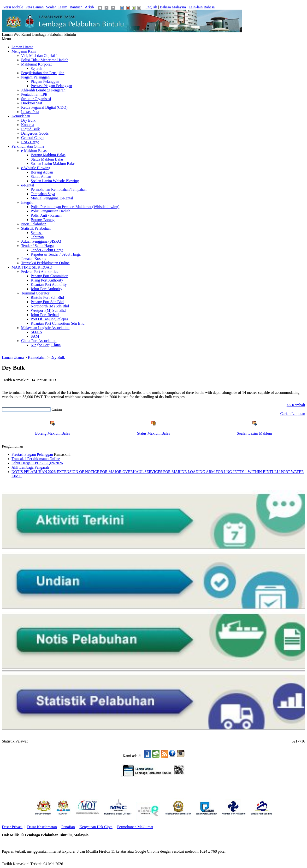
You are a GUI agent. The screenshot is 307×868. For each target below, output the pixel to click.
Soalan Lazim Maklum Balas (53, 164)
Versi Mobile (13, 7)
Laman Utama (22, 47)
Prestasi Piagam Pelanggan (51, 86)
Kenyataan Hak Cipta (96, 827)
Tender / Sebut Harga (37, 246)
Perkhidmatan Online (28, 146)
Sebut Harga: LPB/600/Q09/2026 (37, 463)
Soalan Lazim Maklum (255, 433)
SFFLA (36, 332)
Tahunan (37, 237)
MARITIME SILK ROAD (32, 267)
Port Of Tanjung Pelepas (49, 319)
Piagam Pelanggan (35, 77)
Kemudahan (21, 116)
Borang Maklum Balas (48, 155)
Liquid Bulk (30, 129)
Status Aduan (41, 177)
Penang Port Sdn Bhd (47, 302)
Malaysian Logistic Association (45, 328)
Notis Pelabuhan (34, 224)
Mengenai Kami (24, 51)
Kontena (28, 125)
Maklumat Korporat (36, 64)
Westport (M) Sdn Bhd (48, 310)
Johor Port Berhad (45, 315)
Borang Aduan (42, 172)
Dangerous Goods (35, 133)
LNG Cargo (30, 142)
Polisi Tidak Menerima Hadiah (45, 60)
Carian (57, 409)
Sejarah (36, 69)
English (151, 7)
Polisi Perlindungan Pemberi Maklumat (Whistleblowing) (75, 207)
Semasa (37, 233)
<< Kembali (296, 405)
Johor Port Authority (47, 289)
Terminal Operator (35, 293)
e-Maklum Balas (34, 151)
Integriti (27, 202)
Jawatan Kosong (34, 259)
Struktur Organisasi (36, 99)
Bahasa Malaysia (173, 7)
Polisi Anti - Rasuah (46, 215)
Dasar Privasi (12, 827)
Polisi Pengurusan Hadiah (50, 211)
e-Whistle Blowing (36, 168)
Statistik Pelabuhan (36, 228)
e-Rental (28, 185)
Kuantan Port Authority (49, 284)
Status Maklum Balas (47, 159)
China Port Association (39, 341)
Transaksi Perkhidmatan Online (45, 263)
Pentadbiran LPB (34, 94)
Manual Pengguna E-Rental (52, 198)
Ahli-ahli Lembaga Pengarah (43, 90)
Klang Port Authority (47, 280)
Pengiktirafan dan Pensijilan (43, 73)
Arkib (89, 7)
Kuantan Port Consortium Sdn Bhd (58, 323)
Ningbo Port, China (46, 345)
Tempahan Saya (43, 194)
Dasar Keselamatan (42, 827)
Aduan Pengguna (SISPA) (41, 241)
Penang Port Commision (49, 276)
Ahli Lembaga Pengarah (30, 467)
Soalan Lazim (57, 7)
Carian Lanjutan (293, 414)
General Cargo (32, 138)
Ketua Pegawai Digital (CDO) (44, 107)
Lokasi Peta (30, 112)
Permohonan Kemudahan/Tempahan (59, 189)
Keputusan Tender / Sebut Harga (56, 254)
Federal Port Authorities (40, 272)
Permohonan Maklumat (135, 827)
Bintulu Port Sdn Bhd (47, 297)
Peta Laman (35, 7)
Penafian (68, 827)
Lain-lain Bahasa (202, 7)
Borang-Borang (43, 220)
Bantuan (76, 7)
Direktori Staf (32, 103)
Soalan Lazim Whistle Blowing (55, 181)
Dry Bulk (28, 120)
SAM (35, 336)
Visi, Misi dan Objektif (39, 56)
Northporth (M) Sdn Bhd (50, 306)
